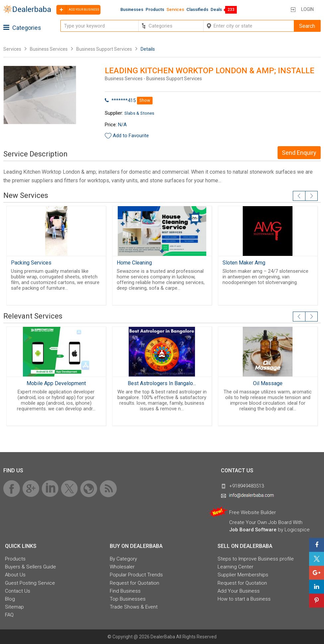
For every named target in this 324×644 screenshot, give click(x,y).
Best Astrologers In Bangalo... (162, 383)
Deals (216, 9)
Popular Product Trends (136, 575)
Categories (22, 28)
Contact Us (18, 591)
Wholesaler (122, 567)
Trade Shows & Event (134, 607)
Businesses (132, 9)
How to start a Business (244, 599)
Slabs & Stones (139, 113)
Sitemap (14, 607)
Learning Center (235, 567)
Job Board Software (253, 530)
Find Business (125, 591)
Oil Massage (268, 383)
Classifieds (197, 9)
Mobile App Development (56, 383)
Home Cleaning (134, 263)
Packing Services (31, 263)
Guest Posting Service (30, 583)
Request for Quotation (134, 583)
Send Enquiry (299, 153)
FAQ (9, 615)
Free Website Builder (253, 512)
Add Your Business (239, 591)
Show (145, 100)
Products (155, 9)
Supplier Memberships (243, 575)
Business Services (49, 49)
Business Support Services (104, 49)
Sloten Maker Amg (244, 263)
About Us (15, 575)
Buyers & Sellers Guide (31, 567)
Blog (10, 599)
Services (175, 9)
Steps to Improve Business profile (256, 559)
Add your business (78, 10)
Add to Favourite (131, 136)
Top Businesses (128, 599)
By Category (123, 559)
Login (307, 9)
